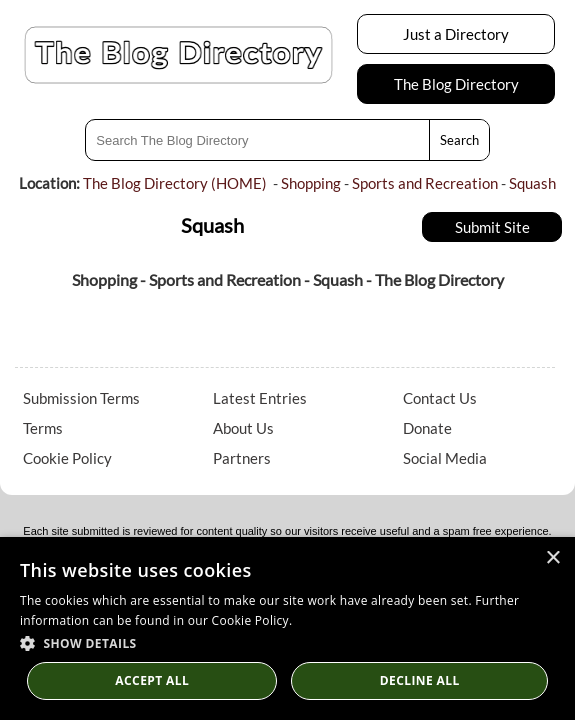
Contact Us (440, 398)
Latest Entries (260, 398)
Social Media (445, 458)
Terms (43, 428)
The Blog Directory (456, 84)
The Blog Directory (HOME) (175, 183)
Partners (242, 458)
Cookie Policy (67, 458)
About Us (243, 428)
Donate (427, 428)
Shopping (311, 183)
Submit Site (492, 227)
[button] (287, 642)
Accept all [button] (152, 680)
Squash (532, 183)
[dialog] (287, 628)
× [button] (552, 558)
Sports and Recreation (425, 183)
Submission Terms (81, 398)
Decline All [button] (420, 680)
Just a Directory (456, 34)
